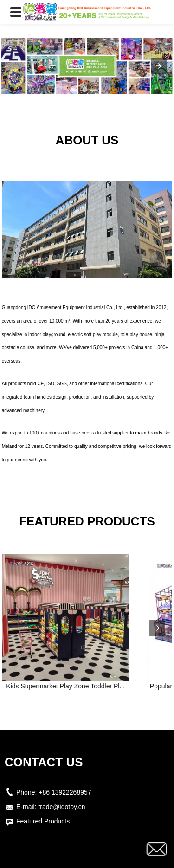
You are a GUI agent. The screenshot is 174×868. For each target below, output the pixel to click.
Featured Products (43, 821)
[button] (16, 12)
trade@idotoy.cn (61, 807)
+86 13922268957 (65, 792)
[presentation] (157, 628)
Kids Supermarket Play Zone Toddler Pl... (65, 686)
